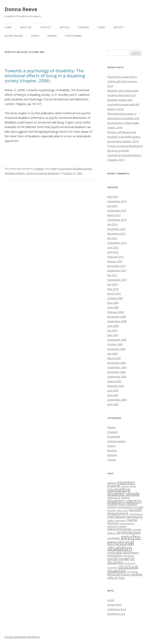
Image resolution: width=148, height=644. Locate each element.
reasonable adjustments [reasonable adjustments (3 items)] (123, 552)
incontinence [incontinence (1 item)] (136, 514)
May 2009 (113, 303)
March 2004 (114, 358)
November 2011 (116, 266)
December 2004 (116, 349)
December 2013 (116, 229)
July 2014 (112, 224)
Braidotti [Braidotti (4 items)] (114, 486)
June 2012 (113, 247)
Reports (119, 27)
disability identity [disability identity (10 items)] (124, 501)
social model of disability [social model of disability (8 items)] (121, 561)
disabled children (15, 173)
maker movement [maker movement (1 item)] (117, 520)
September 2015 (117, 211)
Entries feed (114, 605)
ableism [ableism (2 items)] (112, 483)
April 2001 (113, 395)
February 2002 (116, 386)
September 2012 (117, 243)
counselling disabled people (75, 169)
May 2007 (113, 335)
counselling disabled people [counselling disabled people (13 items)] (123, 492)
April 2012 (113, 252)
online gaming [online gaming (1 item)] (127, 523)
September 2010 (117, 280)
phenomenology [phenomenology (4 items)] (119, 529)
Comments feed (117, 609)
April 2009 (113, 307)
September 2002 (117, 377)
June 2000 (113, 404)
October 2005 (115, 344)
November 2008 (116, 317)
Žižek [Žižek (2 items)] (122, 578)
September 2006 (117, 340)
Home (8, 27)
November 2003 (116, 363)
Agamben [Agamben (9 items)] (126, 482)
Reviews (52, 36)
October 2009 (115, 298)
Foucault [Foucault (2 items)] (138, 507)
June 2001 (113, 390)
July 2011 (112, 275)
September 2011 (117, 270)
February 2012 (116, 257)
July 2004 (112, 354)
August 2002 (114, 381)
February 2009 (116, 312)
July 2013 (112, 238)
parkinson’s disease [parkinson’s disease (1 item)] (117, 526)
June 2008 (113, 326)
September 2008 (117, 321)
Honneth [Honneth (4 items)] (135, 510)
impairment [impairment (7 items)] (118, 513)
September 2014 (117, 220)
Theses (101, 27)
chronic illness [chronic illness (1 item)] (129, 486)
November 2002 (116, 372)
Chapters (83, 27)
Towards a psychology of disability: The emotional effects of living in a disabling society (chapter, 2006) (45, 76)
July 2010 (112, 284)
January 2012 (115, 261)
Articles (64, 27)
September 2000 (117, 400)
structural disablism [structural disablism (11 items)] (123, 569)
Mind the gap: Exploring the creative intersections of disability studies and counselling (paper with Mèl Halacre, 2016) (123, 100)
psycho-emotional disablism (42, 173)
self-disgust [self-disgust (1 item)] (128, 556)
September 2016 (117, 201)
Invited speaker (14, 36)
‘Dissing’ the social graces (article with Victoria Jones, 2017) (122, 81)
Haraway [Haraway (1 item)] (112, 510)
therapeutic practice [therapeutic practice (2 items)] (119, 575)
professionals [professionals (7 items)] (129, 532)
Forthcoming (73, 36)
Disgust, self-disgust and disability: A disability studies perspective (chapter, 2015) (124, 137)
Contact (46, 27)
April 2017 (113, 197)
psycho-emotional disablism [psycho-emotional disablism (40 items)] (124, 543)
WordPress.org (116, 614)
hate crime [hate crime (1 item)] (122, 510)
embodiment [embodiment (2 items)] (125, 507)
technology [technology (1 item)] (132, 572)
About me (26, 27)
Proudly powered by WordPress (22, 637)
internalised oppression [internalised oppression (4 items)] (125, 517)
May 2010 (113, 289)
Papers (35, 36)
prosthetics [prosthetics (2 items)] (114, 538)
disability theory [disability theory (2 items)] (117, 504)
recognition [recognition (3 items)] (115, 555)
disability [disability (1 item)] (126, 498)
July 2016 (112, 206)
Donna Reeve (21, 9)
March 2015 (114, 215)
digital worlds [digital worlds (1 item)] (114, 498)
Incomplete (114, 437)
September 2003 (117, 367)
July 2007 (112, 330)
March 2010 (114, 294)
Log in (111, 600)
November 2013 (116, 234)
